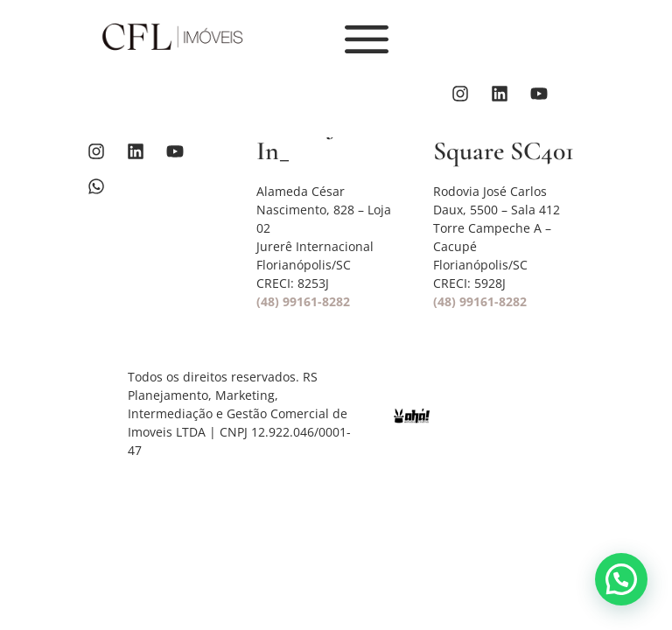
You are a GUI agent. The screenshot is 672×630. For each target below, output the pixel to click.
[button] (621, 579)
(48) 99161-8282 (303, 301)
